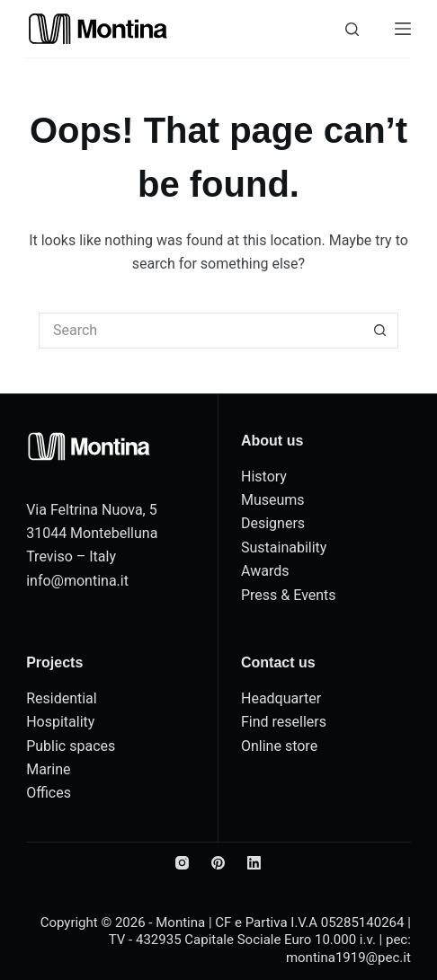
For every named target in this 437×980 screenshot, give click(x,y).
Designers (273, 523)
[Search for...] (201, 331)
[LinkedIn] (254, 863)
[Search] (352, 29)
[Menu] (403, 29)
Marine (48, 769)
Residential (62, 698)
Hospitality (60, 722)
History (264, 477)
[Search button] (380, 331)
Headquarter (281, 698)
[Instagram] (182, 863)
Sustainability (284, 547)
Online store (279, 746)
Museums (273, 500)
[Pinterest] (218, 863)
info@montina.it (77, 581)
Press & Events (289, 595)
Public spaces (71, 746)
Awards (265, 571)
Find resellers (284, 722)
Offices (49, 793)
